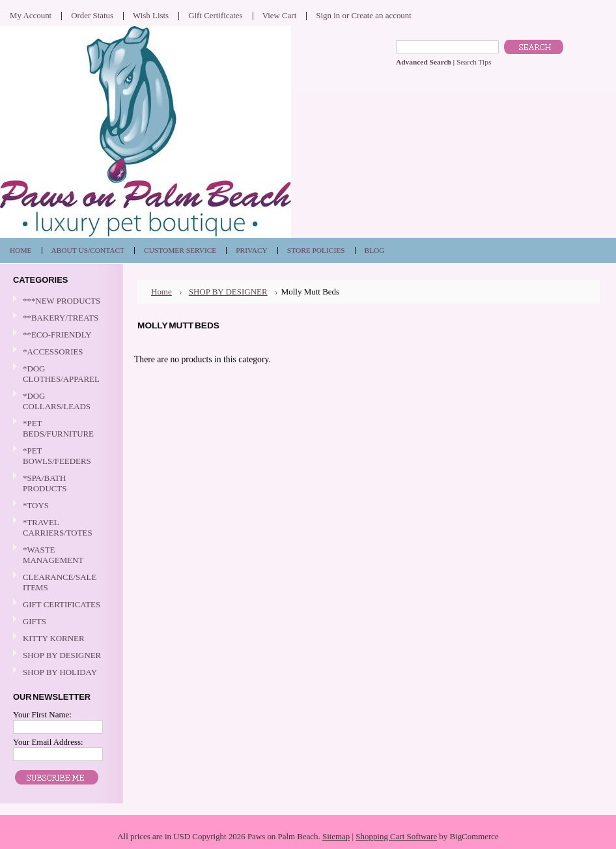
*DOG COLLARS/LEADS (60, 401)
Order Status (92, 15)
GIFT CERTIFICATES (62, 604)
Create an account (381, 15)
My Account (31, 15)
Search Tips (474, 62)
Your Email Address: (48, 742)
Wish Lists (151, 15)
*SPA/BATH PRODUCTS (45, 483)
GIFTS (60, 622)
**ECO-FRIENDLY (57, 335)
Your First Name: (42, 714)
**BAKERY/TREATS (60, 318)
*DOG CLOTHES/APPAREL (60, 374)
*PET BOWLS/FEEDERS (60, 456)
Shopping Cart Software (396, 836)
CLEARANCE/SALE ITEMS (60, 582)
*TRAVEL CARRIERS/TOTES (60, 527)
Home (161, 292)
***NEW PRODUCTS (62, 301)
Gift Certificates (216, 15)
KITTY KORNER (54, 638)
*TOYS (60, 506)
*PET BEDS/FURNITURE (60, 428)
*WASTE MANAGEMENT (60, 555)
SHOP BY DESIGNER (60, 656)
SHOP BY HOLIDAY (60, 673)
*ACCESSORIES (60, 352)
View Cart (280, 15)
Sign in (328, 15)
